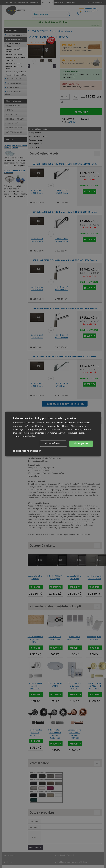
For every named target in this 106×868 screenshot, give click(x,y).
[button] (27, 451)
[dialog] (53, 434)
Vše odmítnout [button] (53, 443)
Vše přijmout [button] (81, 443)
